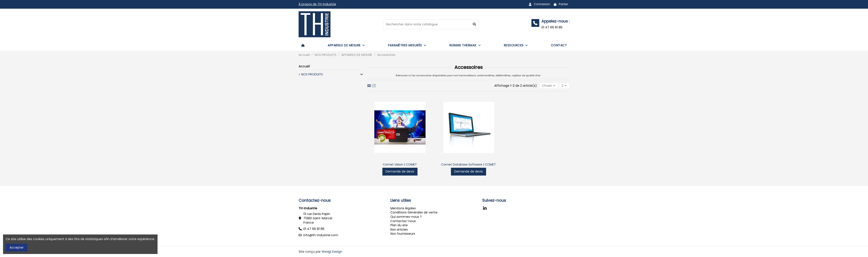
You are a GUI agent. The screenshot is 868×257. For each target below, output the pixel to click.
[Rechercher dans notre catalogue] (474, 24)
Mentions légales (403, 208)
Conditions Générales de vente (414, 212)
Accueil (304, 66)
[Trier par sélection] (549, 86)
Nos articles (399, 229)
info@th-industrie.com (321, 235)
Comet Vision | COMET (400, 164)
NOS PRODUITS (312, 74)
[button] (346, 45)
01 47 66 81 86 (314, 229)
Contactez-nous (403, 221)
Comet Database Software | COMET (469, 164)
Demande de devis (400, 171)
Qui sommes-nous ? (406, 217)
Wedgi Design (332, 252)
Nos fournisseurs (403, 234)
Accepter (17, 247)
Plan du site (399, 225)
